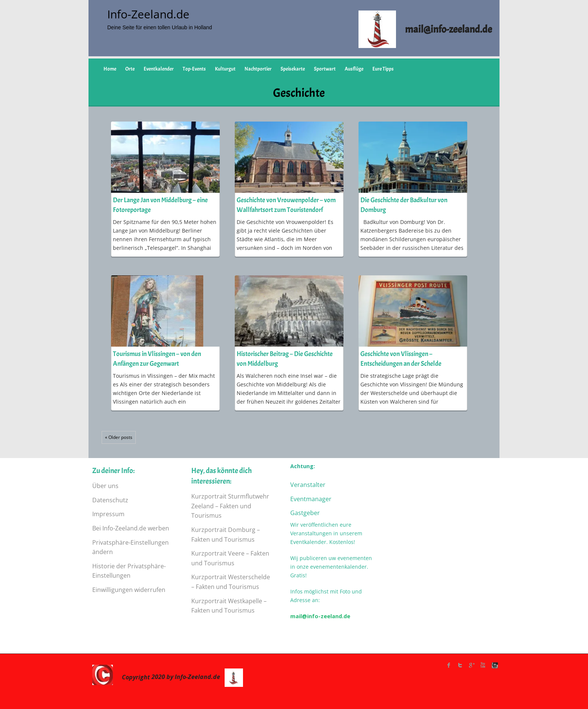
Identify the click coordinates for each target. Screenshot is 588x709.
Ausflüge (354, 69)
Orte (130, 69)
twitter (460, 665)
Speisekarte (293, 69)
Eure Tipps (383, 69)
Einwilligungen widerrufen (129, 590)
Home (110, 69)
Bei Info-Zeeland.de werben (131, 528)
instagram (494, 665)
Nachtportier (258, 69)
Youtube (483, 665)
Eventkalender (159, 69)
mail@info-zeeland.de (320, 616)
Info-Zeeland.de (148, 14)
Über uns (105, 486)
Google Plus (471, 665)
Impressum (108, 514)
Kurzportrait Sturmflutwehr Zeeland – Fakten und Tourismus (230, 506)
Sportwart (325, 69)
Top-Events (194, 69)
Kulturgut (225, 69)
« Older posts (119, 437)
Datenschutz (110, 500)
